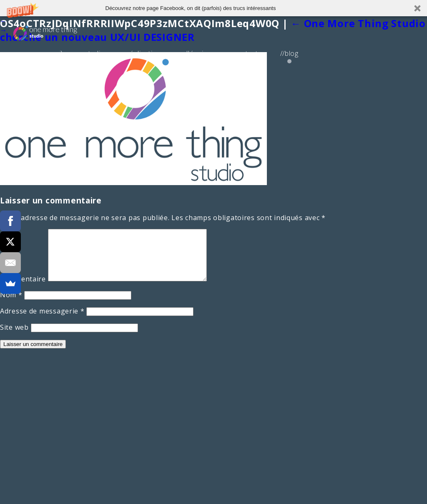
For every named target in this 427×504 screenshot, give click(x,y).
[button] (213, 8)
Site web (14, 337)
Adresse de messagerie (42, 321)
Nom (11, 305)
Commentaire (23, 289)
